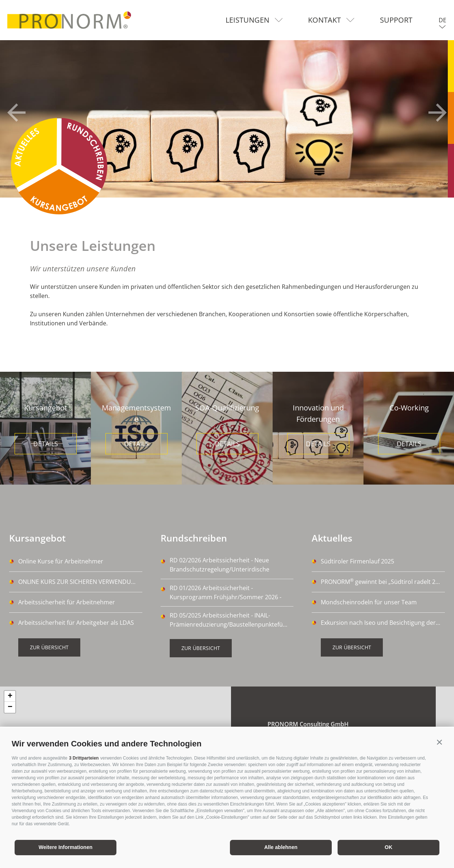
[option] (227, 119)
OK (388, 847)
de (443, 20)
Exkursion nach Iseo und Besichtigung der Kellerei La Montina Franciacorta (383, 623)
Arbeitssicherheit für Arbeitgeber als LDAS (76, 623)
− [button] (10, 707)
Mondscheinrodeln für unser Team (369, 602)
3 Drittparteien (84, 758)
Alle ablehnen (281, 847)
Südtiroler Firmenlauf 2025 (357, 561)
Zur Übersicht (49, 647)
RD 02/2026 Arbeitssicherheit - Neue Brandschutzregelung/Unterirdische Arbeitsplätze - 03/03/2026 (220, 565)
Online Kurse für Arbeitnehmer (61, 561)
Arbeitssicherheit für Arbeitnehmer (67, 602)
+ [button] (10, 696)
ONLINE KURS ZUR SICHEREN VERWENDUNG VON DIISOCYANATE (80, 582)
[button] (439, 742)
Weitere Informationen (66, 847)
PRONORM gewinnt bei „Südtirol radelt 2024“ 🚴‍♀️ (383, 581)
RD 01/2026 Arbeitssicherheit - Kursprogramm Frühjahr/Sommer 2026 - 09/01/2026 (226, 593)
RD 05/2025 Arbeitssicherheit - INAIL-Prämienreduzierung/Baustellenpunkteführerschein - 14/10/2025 (232, 620)
